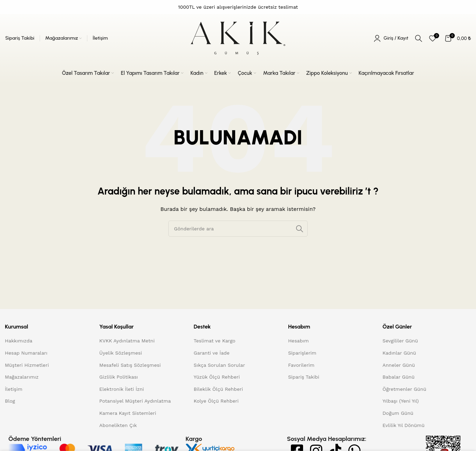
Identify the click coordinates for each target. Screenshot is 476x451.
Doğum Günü (398, 413)
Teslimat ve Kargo (215, 341)
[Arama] (419, 38)
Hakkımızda (19, 341)
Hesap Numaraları (26, 353)
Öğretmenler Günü (404, 389)
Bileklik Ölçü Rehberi (219, 389)
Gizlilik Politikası (118, 377)
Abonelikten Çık (118, 425)
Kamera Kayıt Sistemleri (128, 413)
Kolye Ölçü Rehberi (216, 401)
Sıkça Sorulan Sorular (220, 365)
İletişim (14, 389)
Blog (10, 401)
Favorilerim (301, 365)
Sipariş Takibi (304, 377)
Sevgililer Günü (400, 341)
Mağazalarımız (22, 377)
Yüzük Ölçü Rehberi (217, 377)
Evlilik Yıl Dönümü (403, 425)
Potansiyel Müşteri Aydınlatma (135, 401)
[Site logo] (238, 38)
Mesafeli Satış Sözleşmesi (130, 365)
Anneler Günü (399, 365)
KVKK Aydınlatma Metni (127, 341)
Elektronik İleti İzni (121, 389)
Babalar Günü (398, 377)
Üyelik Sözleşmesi (121, 353)
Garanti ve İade (212, 353)
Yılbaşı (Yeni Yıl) (400, 401)
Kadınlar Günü (399, 353)
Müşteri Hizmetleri (27, 365)
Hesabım (298, 341)
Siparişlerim (302, 353)
